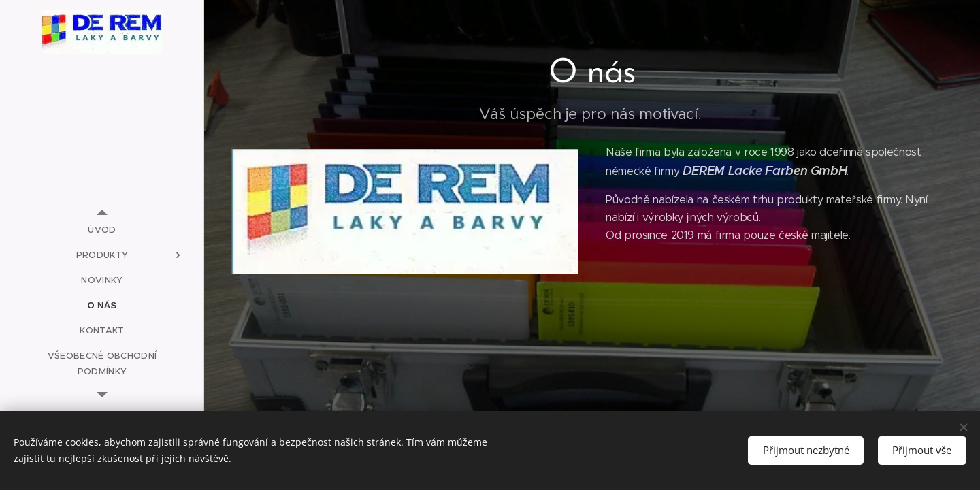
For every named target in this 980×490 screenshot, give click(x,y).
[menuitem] (102, 230)
